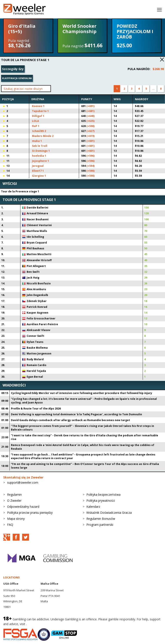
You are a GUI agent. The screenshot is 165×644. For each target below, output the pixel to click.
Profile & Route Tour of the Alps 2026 (36, 409)
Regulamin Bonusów (101, 519)
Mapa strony (16, 519)
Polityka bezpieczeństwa (103, 494)
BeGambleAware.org (42, 624)
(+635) (90, 121)
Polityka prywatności (101, 501)
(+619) (90, 136)
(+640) (90, 116)
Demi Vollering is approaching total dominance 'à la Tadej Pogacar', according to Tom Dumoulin (76, 414)
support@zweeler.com (23, 482)
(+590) (90, 171)
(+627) (90, 131)
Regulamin (14, 494)
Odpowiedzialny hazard (23, 507)
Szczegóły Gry (13, 69)
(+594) (90, 166)
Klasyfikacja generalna (17, 78)
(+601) (90, 141)
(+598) (90, 126)
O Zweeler (14, 501)
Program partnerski (100, 525)
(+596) (90, 156)
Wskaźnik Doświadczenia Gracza (109, 513)
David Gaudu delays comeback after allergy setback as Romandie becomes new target (70, 420)
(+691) (90, 106)
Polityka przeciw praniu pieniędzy (30, 513)
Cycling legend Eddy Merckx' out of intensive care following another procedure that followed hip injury (82, 393)
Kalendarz (93, 507)
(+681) (90, 111)
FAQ (10, 525)
